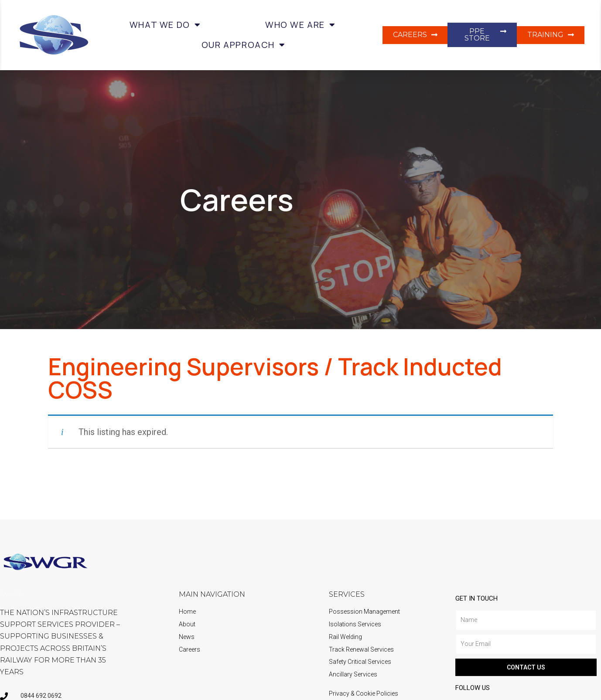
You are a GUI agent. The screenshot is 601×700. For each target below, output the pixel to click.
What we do (165, 25)
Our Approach (244, 45)
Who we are (300, 25)
